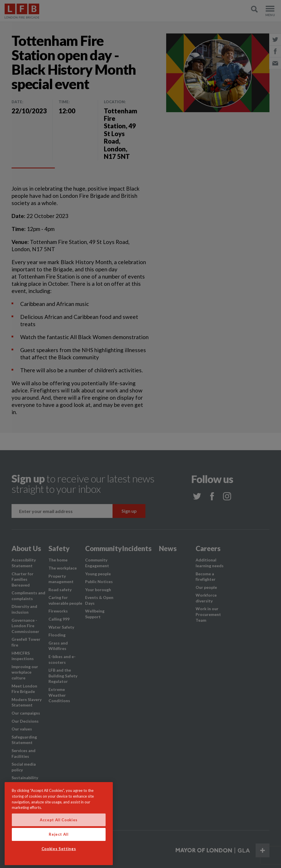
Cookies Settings (59, 849)
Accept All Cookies (59, 820)
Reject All (59, 834)
